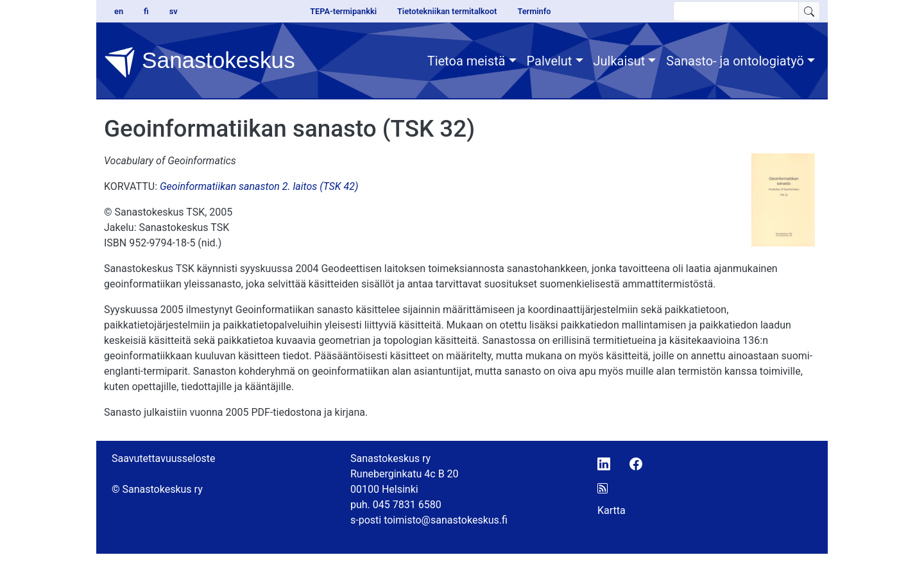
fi (146, 11)
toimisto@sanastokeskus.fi (446, 520)
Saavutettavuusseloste (164, 458)
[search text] (736, 11)
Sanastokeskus (200, 62)
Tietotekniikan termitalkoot (447, 11)
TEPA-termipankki (343, 11)
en (119, 11)
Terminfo (534, 11)
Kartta (612, 510)
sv (174, 11)
